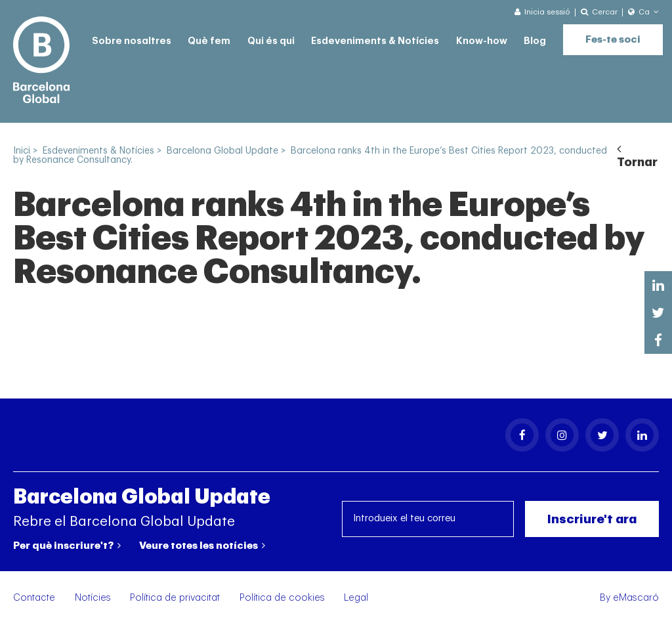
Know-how (482, 41)
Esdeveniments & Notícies (375, 41)
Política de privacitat (175, 598)
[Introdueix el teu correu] (428, 519)
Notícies (93, 598)
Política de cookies (282, 598)
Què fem (209, 41)
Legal (356, 598)
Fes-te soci (613, 40)
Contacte (34, 598)
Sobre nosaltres (132, 41)
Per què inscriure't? (67, 546)
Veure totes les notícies (202, 546)
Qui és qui (271, 41)
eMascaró (636, 598)
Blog (535, 41)
